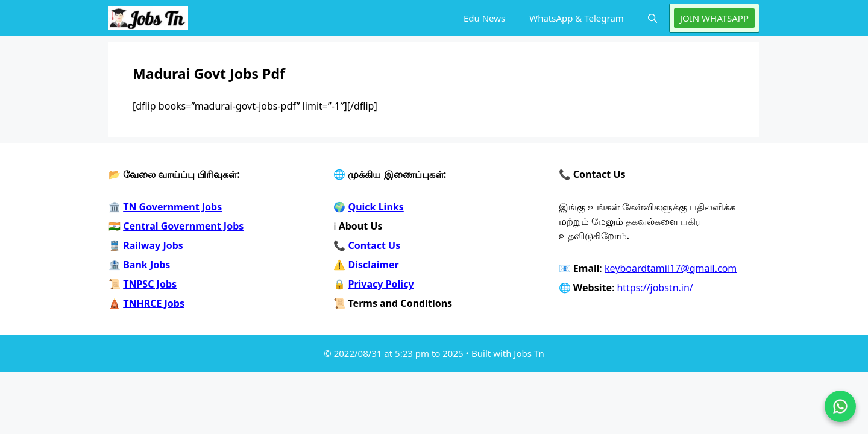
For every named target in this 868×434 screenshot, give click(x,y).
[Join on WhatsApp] (840, 406)
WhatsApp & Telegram (577, 18)
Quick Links (376, 207)
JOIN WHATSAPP (714, 18)
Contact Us (375, 245)
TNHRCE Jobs (154, 303)
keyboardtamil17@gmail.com (671, 268)
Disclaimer (374, 265)
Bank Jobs (146, 265)
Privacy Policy (381, 284)
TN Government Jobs (172, 207)
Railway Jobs (153, 245)
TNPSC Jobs (150, 284)
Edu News (484, 18)
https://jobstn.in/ (655, 288)
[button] (653, 18)
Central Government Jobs (183, 226)
